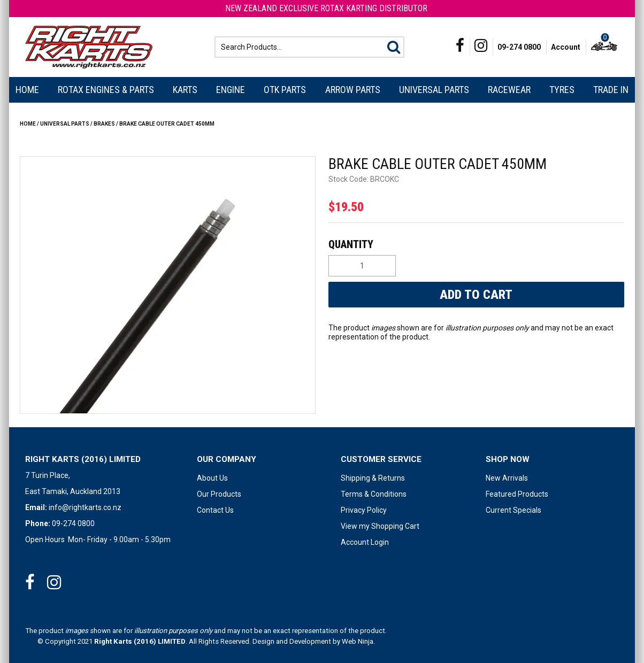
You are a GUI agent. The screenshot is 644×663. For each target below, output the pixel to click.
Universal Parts (434, 90)
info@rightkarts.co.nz (85, 507)
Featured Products (517, 494)
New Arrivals (507, 478)
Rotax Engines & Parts (106, 90)
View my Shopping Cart (380, 526)
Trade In (611, 90)
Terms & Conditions (374, 494)
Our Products (219, 494)
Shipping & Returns (373, 478)
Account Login (365, 542)
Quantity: (475, 244)
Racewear (509, 90)
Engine (231, 90)
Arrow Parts (353, 90)
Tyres (562, 90)
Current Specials (513, 510)
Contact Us (215, 510)
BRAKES (104, 124)
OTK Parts (285, 90)
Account (566, 47)
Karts (185, 90)
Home (27, 90)
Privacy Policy (364, 510)
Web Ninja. (358, 641)
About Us (212, 478)
